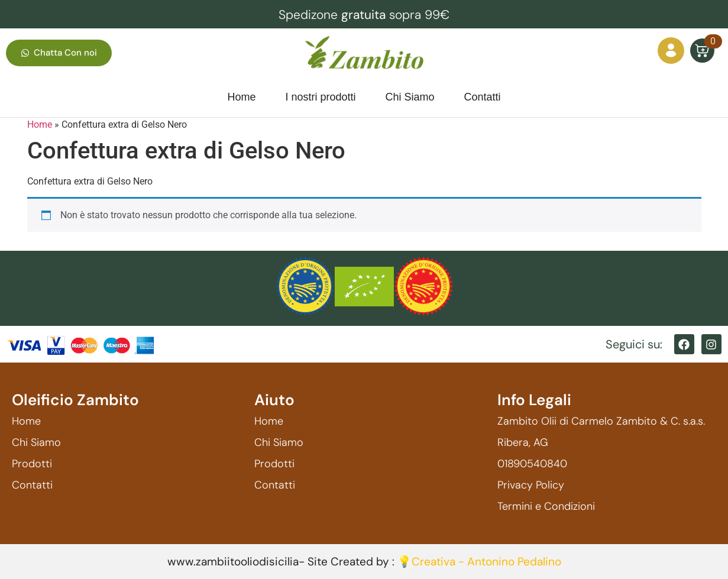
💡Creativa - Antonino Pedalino (479, 562)
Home (40, 124)
